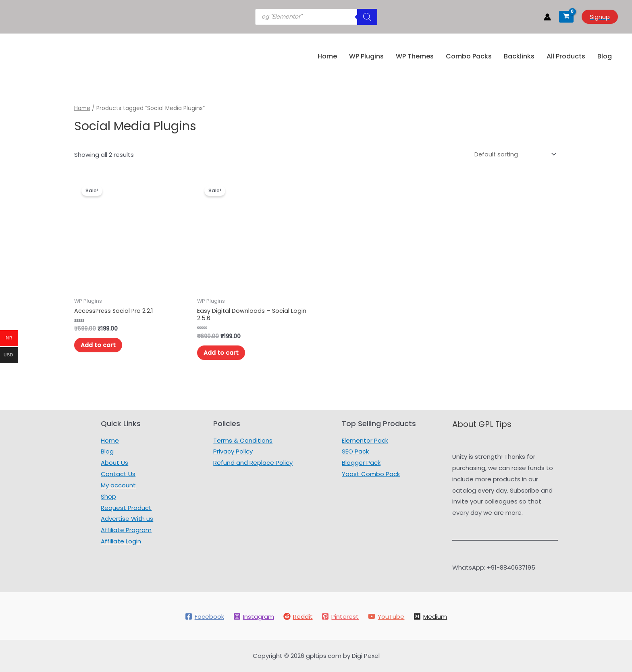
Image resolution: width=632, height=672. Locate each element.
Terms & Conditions (243, 440)
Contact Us (118, 474)
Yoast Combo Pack (371, 474)
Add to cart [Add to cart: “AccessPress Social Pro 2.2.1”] (100, 346)
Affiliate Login (121, 542)
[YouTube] (387, 616)
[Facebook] (203, 616)
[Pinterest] (341, 616)
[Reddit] (298, 616)
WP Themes (415, 56)
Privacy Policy (233, 452)
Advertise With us (127, 519)
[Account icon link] (547, 17)
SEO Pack (355, 452)
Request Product (126, 508)
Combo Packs (469, 56)
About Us (114, 463)
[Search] (367, 17)
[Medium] (431, 616)
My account (118, 485)
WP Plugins (366, 56)
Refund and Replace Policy (253, 463)
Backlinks (519, 56)
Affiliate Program (126, 530)
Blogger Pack (361, 463)
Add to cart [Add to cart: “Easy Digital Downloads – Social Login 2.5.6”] (223, 353)
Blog (605, 56)
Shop (108, 496)
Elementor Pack (365, 440)
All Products (566, 56)
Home (327, 56)
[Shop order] (513, 154)
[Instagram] (253, 616)
